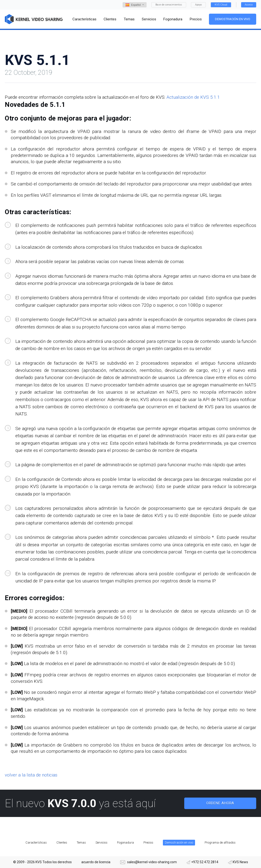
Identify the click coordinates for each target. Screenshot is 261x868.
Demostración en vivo (233, 19)
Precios (148, 842)
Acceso (249, 5)
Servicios (101, 842)
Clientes (62, 842)
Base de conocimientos (169, 5)
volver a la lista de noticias (31, 775)
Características (36, 842)
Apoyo (198, 5)
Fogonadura (125, 842)
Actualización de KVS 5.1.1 (193, 97)
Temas (81, 842)
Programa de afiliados (220, 842)
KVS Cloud (221, 5)
